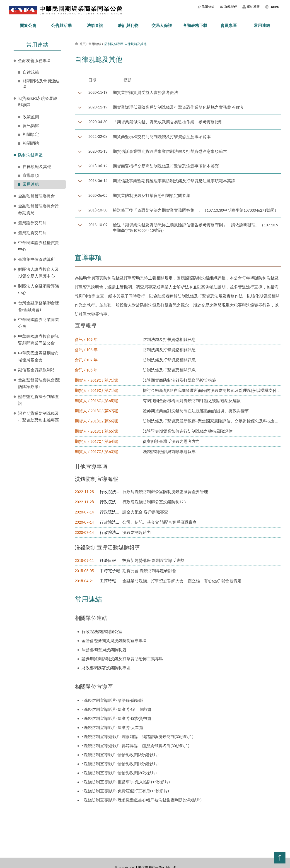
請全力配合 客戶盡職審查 (145, 512)
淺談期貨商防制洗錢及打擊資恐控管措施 (179, 380)
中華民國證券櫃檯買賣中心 (39, 246)
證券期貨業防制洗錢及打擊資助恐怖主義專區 (39, 417)
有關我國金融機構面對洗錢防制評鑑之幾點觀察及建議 (192, 401)
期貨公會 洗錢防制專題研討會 (149, 571)
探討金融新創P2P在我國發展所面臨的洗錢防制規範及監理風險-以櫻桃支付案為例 (216, 391)
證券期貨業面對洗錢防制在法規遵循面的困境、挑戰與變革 (196, 411)
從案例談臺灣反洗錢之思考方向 (171, 441)
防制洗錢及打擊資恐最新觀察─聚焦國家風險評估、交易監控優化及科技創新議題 (215, 421)
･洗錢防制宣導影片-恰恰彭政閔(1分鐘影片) (120, 764)
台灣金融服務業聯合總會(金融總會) (39, 306)
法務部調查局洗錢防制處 (104, 650)
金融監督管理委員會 (36, 196)
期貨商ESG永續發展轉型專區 (38, 102)
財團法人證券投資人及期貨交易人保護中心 (39, 273)
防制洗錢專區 (30, 155)
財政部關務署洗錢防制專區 (106, 668)
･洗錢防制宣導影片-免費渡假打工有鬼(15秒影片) (125, 791)
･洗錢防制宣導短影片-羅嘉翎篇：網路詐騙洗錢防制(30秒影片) (138, 737)
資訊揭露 (31, 126)
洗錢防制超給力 (137, 532)
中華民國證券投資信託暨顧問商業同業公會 (39, 340)
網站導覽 (253, 7)
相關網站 (31, 143)
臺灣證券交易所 (32, 223)
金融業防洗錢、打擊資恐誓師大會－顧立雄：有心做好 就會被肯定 (182, 581)
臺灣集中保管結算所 (36, 259)
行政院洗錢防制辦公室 (102, 632)
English (274, 7)
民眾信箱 (208, 7)
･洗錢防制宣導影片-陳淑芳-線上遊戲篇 (116, 710)
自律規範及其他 (37, 167)
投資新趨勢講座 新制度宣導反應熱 (153, 561)
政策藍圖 (31, 117)
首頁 (82, 44)
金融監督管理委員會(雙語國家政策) (39, 383)
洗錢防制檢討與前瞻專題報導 (169, 452)
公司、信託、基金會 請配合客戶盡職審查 (159, 522)
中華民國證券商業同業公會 (39, 323)
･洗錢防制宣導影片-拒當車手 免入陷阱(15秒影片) (126, 782)
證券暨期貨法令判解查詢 (39, 400)
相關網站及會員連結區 (41, 84)
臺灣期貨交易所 (32, 233)
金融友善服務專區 (34, 61)
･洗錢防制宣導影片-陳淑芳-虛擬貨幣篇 (116, 719)
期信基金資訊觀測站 (36, 370)
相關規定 (31, 134)
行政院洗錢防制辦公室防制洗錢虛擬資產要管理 (165, 492)
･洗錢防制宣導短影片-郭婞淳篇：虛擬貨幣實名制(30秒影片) (135, 746)
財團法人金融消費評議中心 (39, 290)
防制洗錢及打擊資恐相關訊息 (169, 340)
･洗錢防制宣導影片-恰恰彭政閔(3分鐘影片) (120, 755)
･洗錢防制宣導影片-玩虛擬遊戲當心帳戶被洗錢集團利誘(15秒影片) (142, 800)
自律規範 (31, 72)
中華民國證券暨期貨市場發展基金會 (39, 357)
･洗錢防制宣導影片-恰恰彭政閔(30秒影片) (119, 773)
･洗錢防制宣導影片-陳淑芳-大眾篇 (112, 728)
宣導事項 (31, 175)
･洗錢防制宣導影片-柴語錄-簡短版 (112, 700)
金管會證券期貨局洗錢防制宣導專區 (114, 641)
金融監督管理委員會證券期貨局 (39, 209)
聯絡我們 (231, 7)
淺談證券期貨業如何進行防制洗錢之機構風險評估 (188, 431)
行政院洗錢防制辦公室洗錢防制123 (154, 502)
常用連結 (262, 26)
